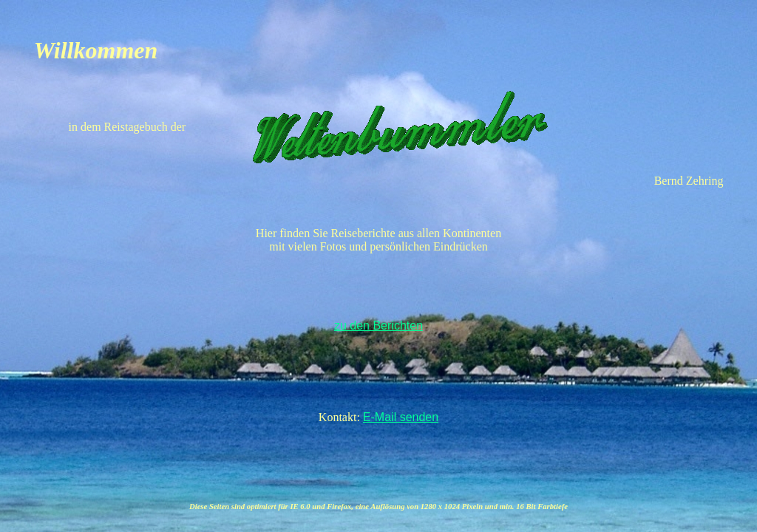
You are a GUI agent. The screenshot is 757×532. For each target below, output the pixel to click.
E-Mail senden (401, 417)
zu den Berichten (378, 325)
